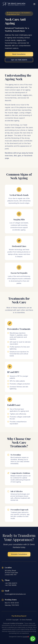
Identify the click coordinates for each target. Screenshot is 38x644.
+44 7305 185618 (11, 585)
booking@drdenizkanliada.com (15, 594)
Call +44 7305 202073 (19, 60)
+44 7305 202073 (11, 583)
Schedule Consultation (19, 554)
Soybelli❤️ (26, 637)
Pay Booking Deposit (19, 616)
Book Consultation (19, 54)
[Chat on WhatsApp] (33, 639)
